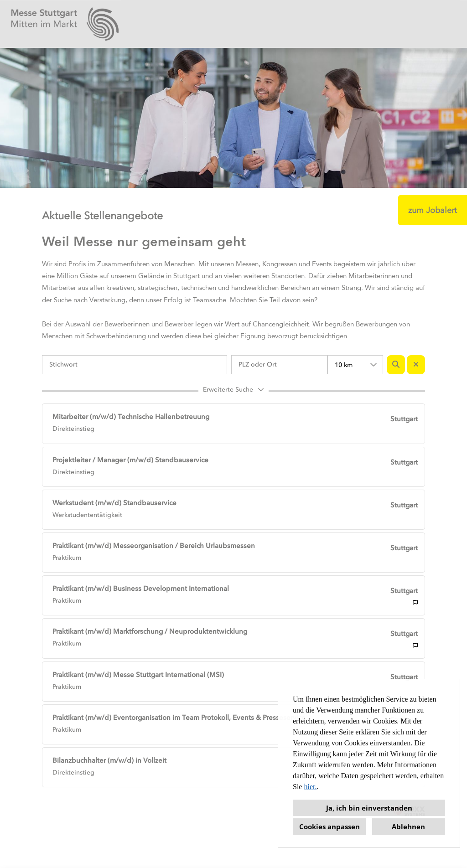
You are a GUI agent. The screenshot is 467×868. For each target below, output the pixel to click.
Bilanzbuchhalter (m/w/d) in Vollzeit (109, 760)
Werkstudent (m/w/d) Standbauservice (114, 503)
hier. (310, 787)
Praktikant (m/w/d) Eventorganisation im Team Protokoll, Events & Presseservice (179, 718)
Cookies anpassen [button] (329, 827)
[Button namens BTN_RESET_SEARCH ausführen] (416, 365)
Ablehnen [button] (408, 827)
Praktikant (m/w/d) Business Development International (141, 589)
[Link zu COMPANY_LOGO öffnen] (65, 24)
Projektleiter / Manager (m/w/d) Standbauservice (130, 460)
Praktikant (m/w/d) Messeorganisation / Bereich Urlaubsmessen (154, 546)
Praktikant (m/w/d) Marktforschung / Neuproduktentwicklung (150, 631)
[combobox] (355, 365)
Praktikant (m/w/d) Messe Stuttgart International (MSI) (138, 675)
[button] (233, 391)
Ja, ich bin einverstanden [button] (369, 808)
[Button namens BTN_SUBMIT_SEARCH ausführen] (396, 365)
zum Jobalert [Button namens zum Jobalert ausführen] (433, 210)
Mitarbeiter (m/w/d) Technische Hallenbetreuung (131, 417)
